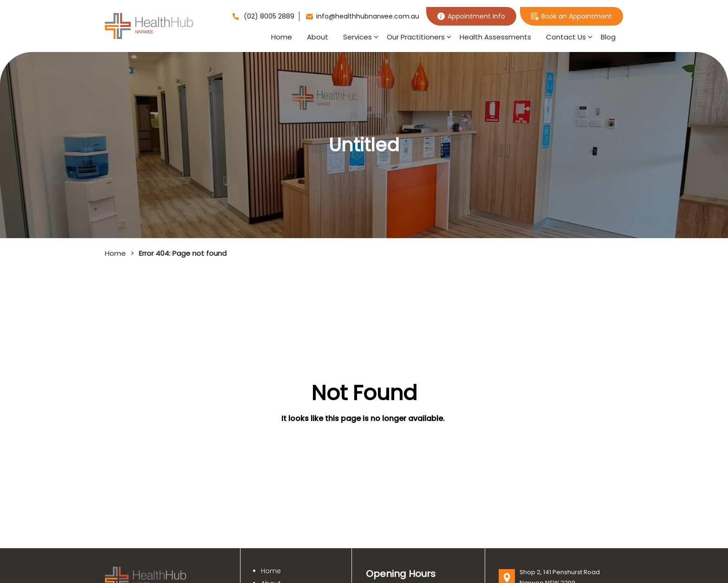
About (318, 37)
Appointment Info (471, 16)
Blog (608, 37)
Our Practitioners (416, 37)
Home (282, 37)
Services (357, 37)
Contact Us (566, 37)
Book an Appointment (572, 16)
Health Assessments (495, 37)
